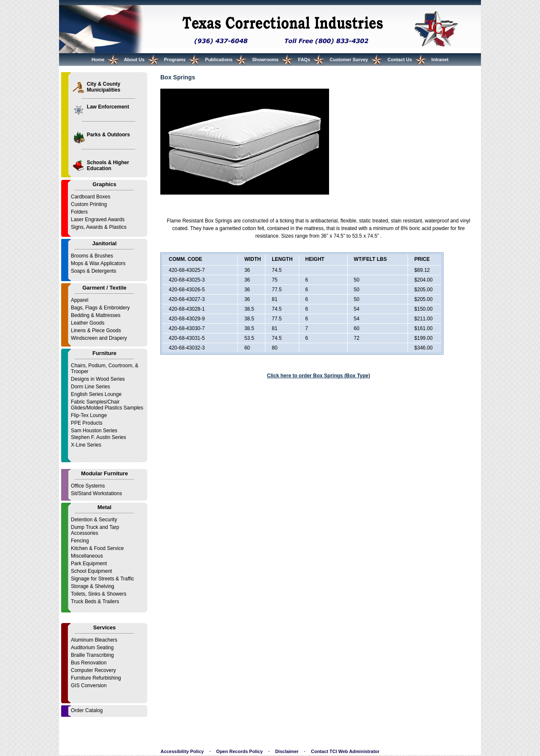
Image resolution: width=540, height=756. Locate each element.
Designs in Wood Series (98, 379)
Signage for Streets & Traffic (103, 579)
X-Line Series (86, 445)
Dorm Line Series (90, 387)
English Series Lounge (96, 394)
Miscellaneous (87, 556)
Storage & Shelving (93, 586)
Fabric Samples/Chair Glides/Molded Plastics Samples (107, 405)
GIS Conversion (89, 686)
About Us (134, 60)
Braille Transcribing (92, 655)
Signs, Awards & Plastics (99, 227)
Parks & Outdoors (108, 135)
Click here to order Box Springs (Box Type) (319, 376)
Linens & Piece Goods (96, 331)
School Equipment (91, 571)
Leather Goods (88, 323)
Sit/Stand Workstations (96, 493)
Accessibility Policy (182, 751)
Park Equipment (89, 564)
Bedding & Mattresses (96, 315)
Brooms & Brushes (92, 256)
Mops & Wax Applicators (98, 263)
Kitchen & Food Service (97, 548)
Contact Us (400, 60)
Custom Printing (89, 204)
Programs (175, 60)
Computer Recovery (93, 670)
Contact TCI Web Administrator (345, 751)
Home (98, 60)
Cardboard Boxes (90, 197)
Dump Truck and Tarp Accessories (95, 530)
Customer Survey (349, 60)
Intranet (440, 60)
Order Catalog (87, 710)
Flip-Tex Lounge (89, 415)
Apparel (80, 300)
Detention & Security (94, 520)
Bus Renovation (89, 663)
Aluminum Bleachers (94, 640)
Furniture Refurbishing (96, 678)
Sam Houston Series (94, 431)
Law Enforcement (108, 107)
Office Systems (88, 486)
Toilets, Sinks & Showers (99, 594)
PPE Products (87, 423)
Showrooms (266, 60)
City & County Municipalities (104, 87)
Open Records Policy (239, 751)
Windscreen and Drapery (99, 338)
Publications (219, 60)
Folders (79, 212)
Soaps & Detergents (93, 271)
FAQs (304, 60)
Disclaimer (287, 751)
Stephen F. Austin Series (99, 437)
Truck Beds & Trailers (95, 602)
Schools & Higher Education (108, 165)
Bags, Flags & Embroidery (100, 308)
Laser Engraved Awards (98, 219)
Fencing (80, 541)
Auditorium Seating (92, 648)
